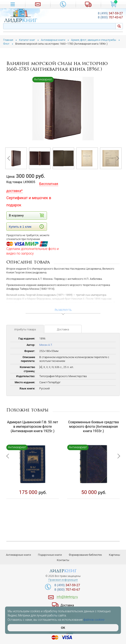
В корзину (26, 215)
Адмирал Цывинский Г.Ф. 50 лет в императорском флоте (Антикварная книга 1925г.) (32, 427)
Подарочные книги (50, 555)
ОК (63, 628)
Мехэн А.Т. (46, 345)
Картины (114, 555)
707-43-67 (110, 17)
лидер (63, 571)
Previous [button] (10, 158)
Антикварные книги (18, 555)
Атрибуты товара (25, 329)
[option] (63, 109)
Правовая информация (63, 580)
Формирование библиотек (86, 555)
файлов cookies (94, 620)
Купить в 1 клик (26, 226)
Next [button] (116, 158)
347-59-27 (110, 13)
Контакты (63, 560)
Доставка (63, 329)
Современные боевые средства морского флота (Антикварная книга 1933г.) (93, 427)
